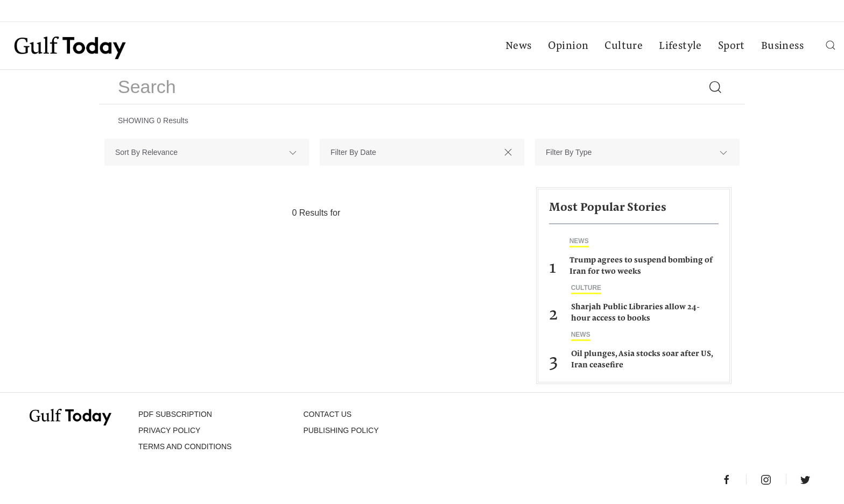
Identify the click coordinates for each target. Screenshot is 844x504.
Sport (732, 46)
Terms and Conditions (185, 446)
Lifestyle (680, 46)
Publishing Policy (341, 430)
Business (782, 46)
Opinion (568, 46)
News (519, 46)
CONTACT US (327, 414)
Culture (624, 46)
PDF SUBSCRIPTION (175, 414)
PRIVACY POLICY (169, 430)
